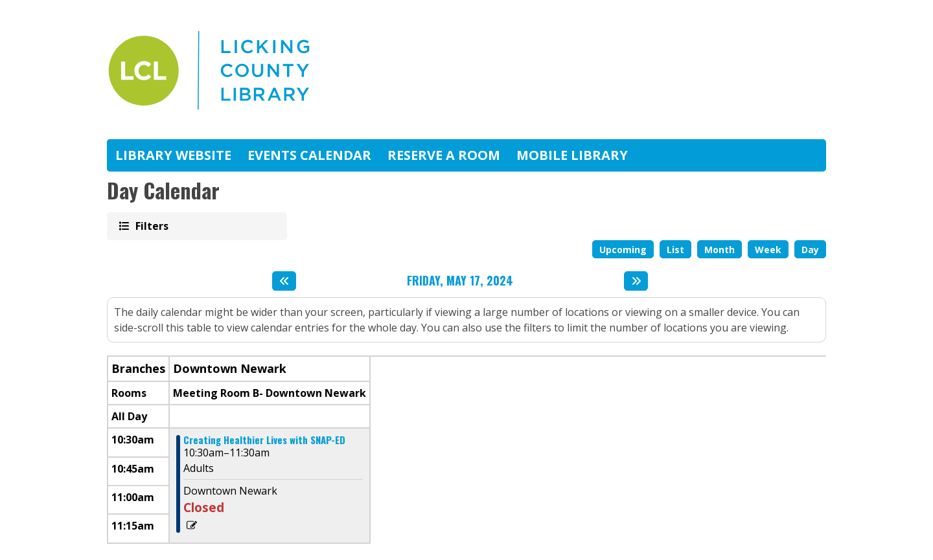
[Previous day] (284, 281)
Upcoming (623, 250)
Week (768, 250)
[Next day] (636, 281)
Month (720, 250)
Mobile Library (572, 155)
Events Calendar (309, 155)
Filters (151, 226)
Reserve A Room (444, 155)
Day (810, 250)
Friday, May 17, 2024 (460, 281)
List (675, 250)
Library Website (173, 155)
